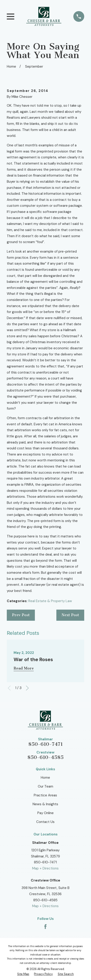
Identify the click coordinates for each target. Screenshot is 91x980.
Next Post (70, 615)
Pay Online (45, 813)
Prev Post (21, 615)
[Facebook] (45, 927)
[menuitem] (23, 974)
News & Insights (45, 804)
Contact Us (45, 822)
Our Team (45, 786)
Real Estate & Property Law (50, 601)
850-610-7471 (45, 744)
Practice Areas (45, 795)
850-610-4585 (45, 757)
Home (45, 778)
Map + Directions (45, 868)
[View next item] (27, 688)
